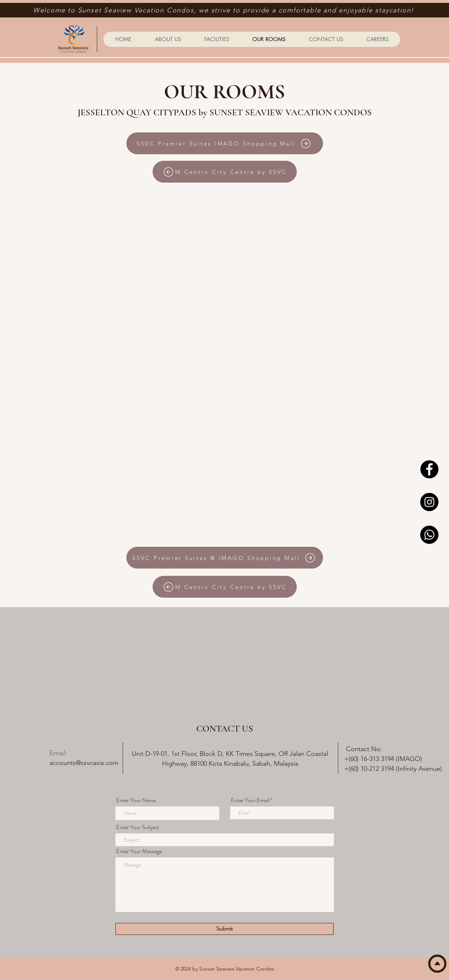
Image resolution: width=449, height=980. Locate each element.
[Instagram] (429, 502)
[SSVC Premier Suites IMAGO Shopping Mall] (225, 143)
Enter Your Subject (138, 827)
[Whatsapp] (429, 535)
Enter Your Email (250, 800)
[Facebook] (429, 469)
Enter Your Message (139, 851)
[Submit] (224, 929)
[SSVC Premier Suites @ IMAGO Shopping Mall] (225, 558)
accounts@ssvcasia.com (84, 763)
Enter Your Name (136, 800)
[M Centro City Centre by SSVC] (225, 172)
